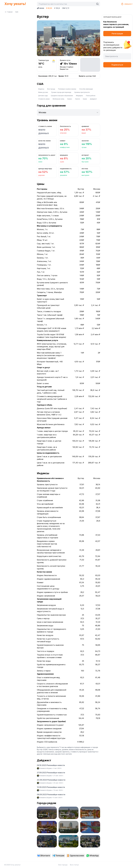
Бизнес (70, 99)
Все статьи (74, 865)
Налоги (78, 99)
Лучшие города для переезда (61, 92)
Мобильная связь (59, 99)
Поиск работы (91, 96)
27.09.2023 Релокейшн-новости (51, 773)
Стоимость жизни (44, 99)
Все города (51, 89)
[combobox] (67, 4)
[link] (44, 856)
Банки (85, 99)
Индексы (41, 89)
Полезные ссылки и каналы (67, 89)
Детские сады (43, 96)
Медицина (79, 96)
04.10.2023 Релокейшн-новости (51, 765)
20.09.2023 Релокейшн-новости (51, 780)
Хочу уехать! (15, 4)
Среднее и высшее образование (62, 96)
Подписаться (117, 65)
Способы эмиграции (86, 89)
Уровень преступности (82, 92)
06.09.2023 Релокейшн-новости (51, 794)
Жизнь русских (43, 92)
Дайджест (127, 4)
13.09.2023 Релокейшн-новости (51, 787)
